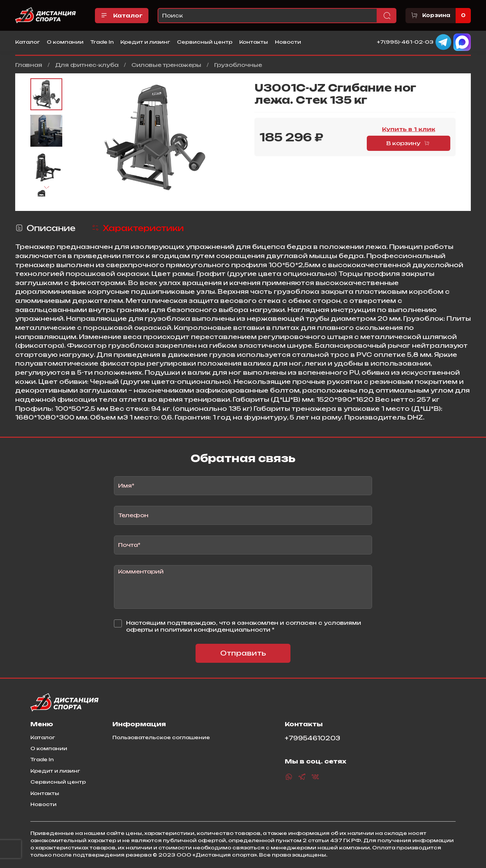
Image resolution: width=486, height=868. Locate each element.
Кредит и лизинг (145, 42)
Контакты (254, 42)
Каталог (122, 16)
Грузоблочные (238, 65)
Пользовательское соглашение (161, 737)
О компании (65, 42)
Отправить (243, 653)
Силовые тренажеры (166, 65)
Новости (288, 42)
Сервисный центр (205, 42)
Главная (29, 65)
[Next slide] (46, 188)
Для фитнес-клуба (87, 65)
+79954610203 (312, 738)
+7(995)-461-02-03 (405, 41)
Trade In (102, 42)
